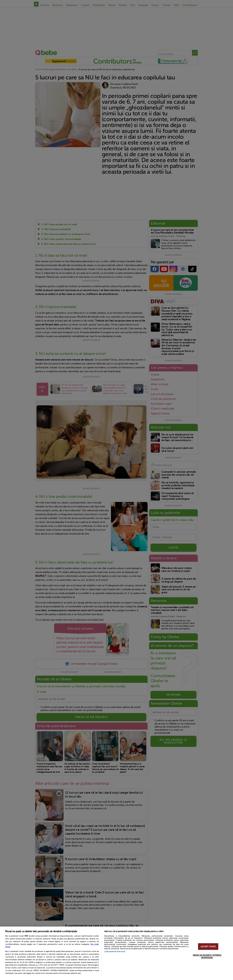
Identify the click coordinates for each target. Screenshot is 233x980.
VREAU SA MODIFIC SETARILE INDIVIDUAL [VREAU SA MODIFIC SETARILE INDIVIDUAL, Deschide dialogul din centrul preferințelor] (207, 956)
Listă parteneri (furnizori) (115, 952)
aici (37, 965)
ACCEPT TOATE (208, 947)
